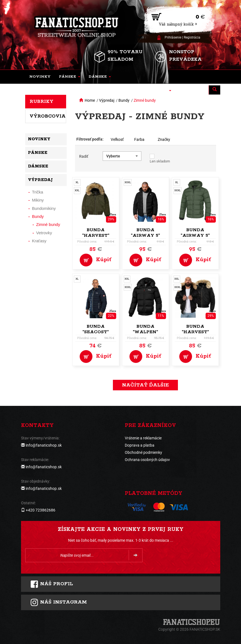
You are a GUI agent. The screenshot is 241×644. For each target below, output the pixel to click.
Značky (164, 139)
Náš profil (52, 584)
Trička (38, 192)
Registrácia (192, 37)
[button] (70, 77)
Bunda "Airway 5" (145, 233)
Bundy (124, 100)
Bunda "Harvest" (96, 233)
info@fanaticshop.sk (44, 445)
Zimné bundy (145, 100)
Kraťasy (39, 241)
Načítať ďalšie (145, 385)
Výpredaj (107, 100)
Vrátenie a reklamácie (143, 438)
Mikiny (38, 200)
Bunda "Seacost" (96, 329)
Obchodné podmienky (143, 452)
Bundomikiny (44, 208)
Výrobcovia (48, 116)
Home (90, 100)
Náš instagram (59, 602)
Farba (139, 139)
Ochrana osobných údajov (147, 460)
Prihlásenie (173, 37)
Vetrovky (44, 233)
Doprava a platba (140, 445)
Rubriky (42, 101)
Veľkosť (117, 139)
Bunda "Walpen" (145, 329)
